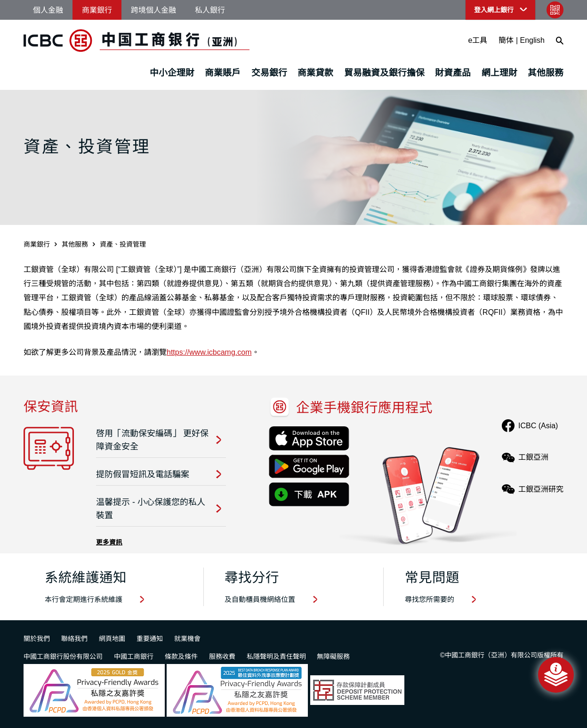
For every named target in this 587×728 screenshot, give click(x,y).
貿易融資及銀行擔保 (384, 73)
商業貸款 (315, 73)
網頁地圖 (112, 639)
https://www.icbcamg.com (209, 352)
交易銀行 (269, 73)
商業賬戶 (223, 73)
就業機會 (187, 639)
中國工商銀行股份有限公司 (63, 656)
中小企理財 (172, 73)
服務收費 (222, 656)
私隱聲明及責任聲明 (276, 656)
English (532, 40)
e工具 (478, 40)
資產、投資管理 (123, 244)
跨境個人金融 (153, 10)
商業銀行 (97, 10)
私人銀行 (210, 10)
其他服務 (546, 73)
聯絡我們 (74, 639)
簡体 (506, 40)
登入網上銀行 (494, 10)
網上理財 (499, 73)
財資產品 (453, 73)
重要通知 (150, 639)
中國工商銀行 (134, 656)
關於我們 (37, 639)
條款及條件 (181, 656)
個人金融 (48, 10)
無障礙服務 (333, 656)
